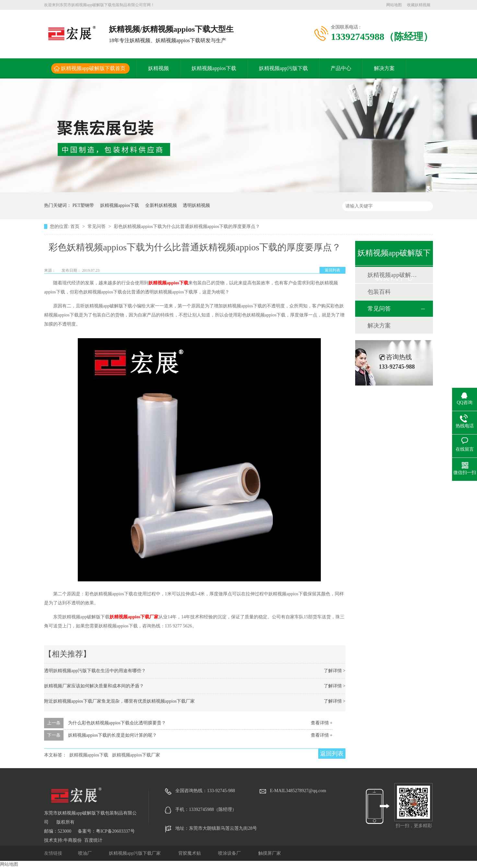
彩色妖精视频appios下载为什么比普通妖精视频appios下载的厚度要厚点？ (187, 226)
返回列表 (332, 270)
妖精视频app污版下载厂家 (135, 853)
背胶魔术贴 (190, 853)
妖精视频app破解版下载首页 (93, 68)
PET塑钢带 (83, 205)
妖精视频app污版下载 (283, 68)
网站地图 (394, 5)
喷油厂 (86, 853)
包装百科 (379, 292)
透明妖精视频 (196, 205)
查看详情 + (322, 723)
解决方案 (384, 68)
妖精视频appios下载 (214, 68)
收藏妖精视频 (419, 5)
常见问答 (97, 226)
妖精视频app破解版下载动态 (394, 275)
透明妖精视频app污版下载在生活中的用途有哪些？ (95, 671)
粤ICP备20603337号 (115, 831)
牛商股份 (73, 840)
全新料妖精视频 (161, 205)
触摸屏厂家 (270, 853)
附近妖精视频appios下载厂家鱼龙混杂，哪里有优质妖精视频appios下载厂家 (119, 701)
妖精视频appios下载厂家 (134, 617)
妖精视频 (158, 68)
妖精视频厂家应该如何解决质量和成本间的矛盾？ (94, 686)
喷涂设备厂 (230, 853)
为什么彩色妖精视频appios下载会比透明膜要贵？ (117, 723)
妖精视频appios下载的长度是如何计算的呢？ (113, 735)
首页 (76, 226)
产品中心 (341, 68)
